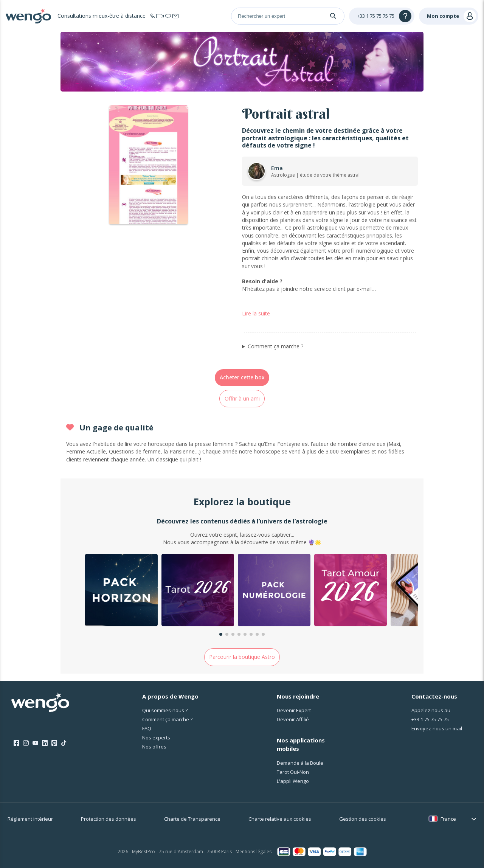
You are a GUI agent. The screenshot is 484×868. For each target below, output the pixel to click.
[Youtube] (35, 743)
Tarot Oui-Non (293, 772)
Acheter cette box (242, 377)
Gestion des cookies (363, 819)
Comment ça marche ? (275, 346)
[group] (121, 591)
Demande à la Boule (300, 763)
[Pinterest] (54, 743)
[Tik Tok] (64, 743)
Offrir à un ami (242, 398)
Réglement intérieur (30, 819)
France (448, 819)
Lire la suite (256, 313)
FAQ (147, 728)
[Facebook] (16, 743)
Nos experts (156, 738)
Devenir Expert (294, 710)
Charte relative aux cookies (280, 819)
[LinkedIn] (45, 743)
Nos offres (154, 747)
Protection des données (109, 819)
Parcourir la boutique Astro (242, 657)
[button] (221, 634)
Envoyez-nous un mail (437, 728)
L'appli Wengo (293, 781)
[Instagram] (26, 743)
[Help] (382, 16)
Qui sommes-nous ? (165, 710)
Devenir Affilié (293, 719)
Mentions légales (254, 852)
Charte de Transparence (192, 819)
